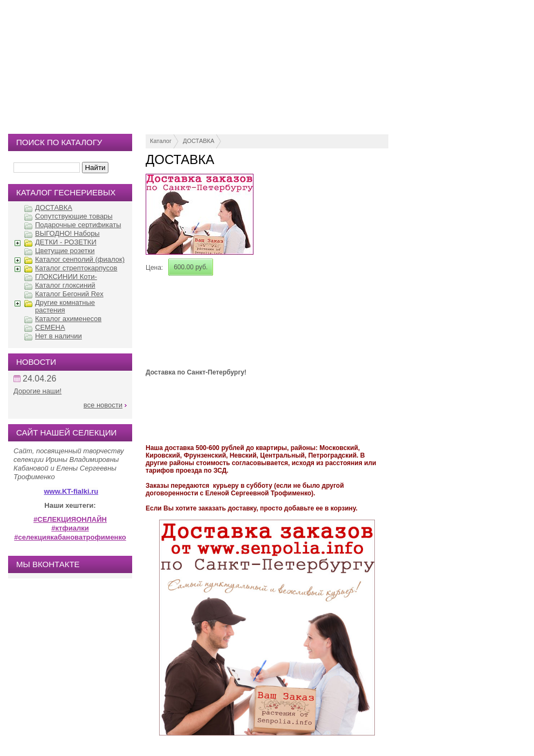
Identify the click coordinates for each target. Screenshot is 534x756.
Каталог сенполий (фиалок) (80, 259)
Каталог (161, 141)
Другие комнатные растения (65, 306)
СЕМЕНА (50, 327)
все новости (103, 405)
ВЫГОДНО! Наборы (67, 233)
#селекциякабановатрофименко (70, 537)
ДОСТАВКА (198, 141)
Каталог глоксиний (65, 285)
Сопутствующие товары (74, 216)
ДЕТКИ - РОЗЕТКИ (66, 242)
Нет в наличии (59, 336)
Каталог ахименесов (68, 319)
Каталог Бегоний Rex (69, 294)
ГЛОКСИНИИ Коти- (66, 277)
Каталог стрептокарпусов (76, 268)
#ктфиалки (70, 528)
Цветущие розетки (65, 251)
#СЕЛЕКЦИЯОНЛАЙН (70, 519)
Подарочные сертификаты (78, 225)
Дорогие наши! (37, 391)
